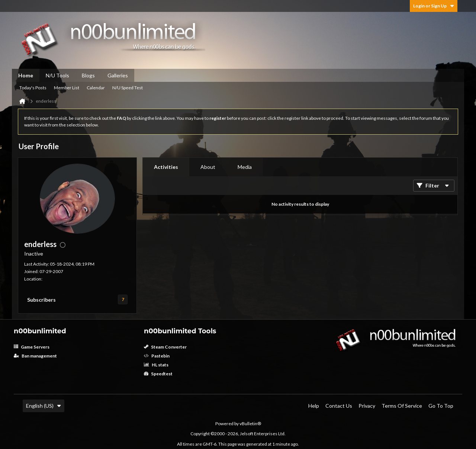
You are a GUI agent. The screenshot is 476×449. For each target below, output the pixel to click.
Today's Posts (33, 88)
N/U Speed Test (128, 88)
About (208, 167)
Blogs (88, 75)
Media (245, 167)
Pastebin (157, 356)
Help (314, 406)
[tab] (166, 167)
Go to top (441, 406)
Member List (67, 88)
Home (26, 75)
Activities (166, 167)
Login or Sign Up (434, 6)
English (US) (44, 406)
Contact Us (339, 406)
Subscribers (41, 300)
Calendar (96, 88)
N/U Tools (57, 75)
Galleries (118, 75)
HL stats (156, 365)
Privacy (367, 406)
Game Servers (32, 347)
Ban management (35, 356)
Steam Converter (165, 347)
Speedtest (158, 374)
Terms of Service (402, 406)
